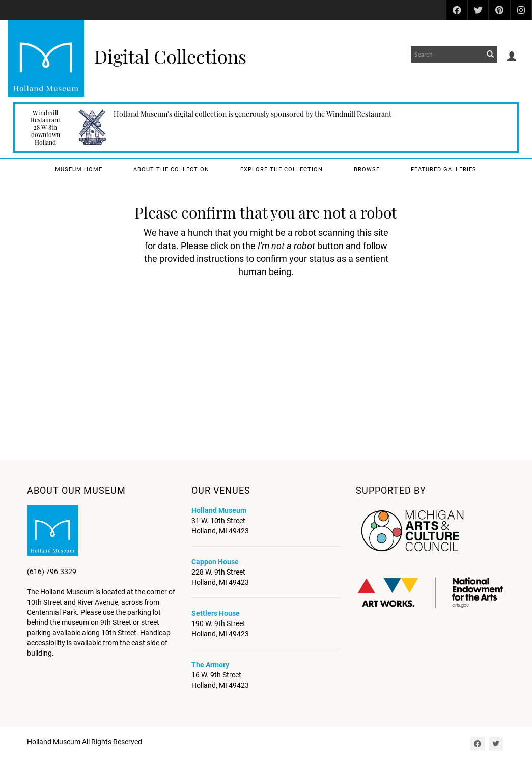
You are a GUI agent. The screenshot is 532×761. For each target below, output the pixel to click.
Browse (367, 169)
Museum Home (79, 169)
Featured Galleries (444, 169)
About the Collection (171, 169)
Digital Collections (170, 56)
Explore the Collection (282, 169)
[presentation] (279, 311)
